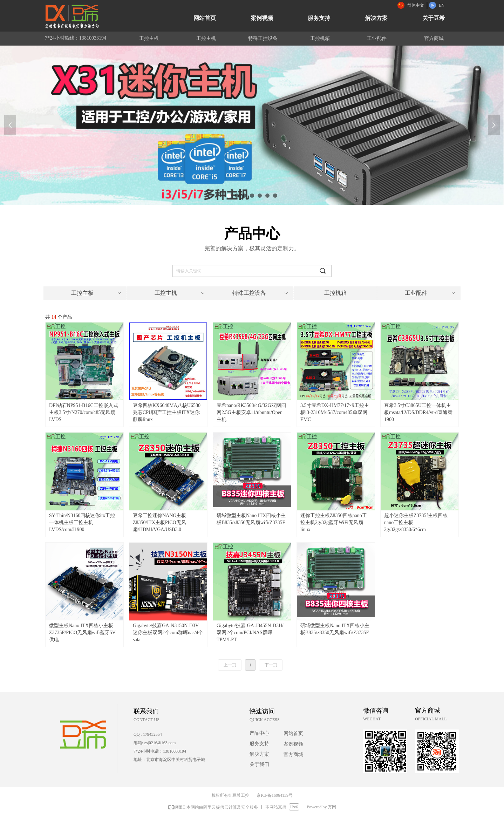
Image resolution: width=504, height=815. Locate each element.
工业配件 (431, 293)
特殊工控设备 (261, 293)
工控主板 (97, 293)
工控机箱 (335, 293)
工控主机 (180, 293)
